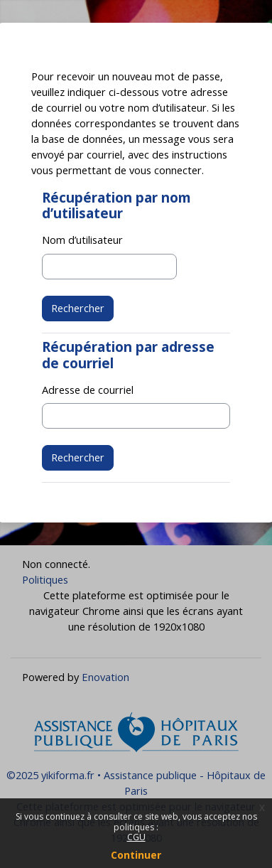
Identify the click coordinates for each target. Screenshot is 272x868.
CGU (136, 837)
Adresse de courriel (88, 390)
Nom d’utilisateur (82, 240)
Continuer (136, 855)
